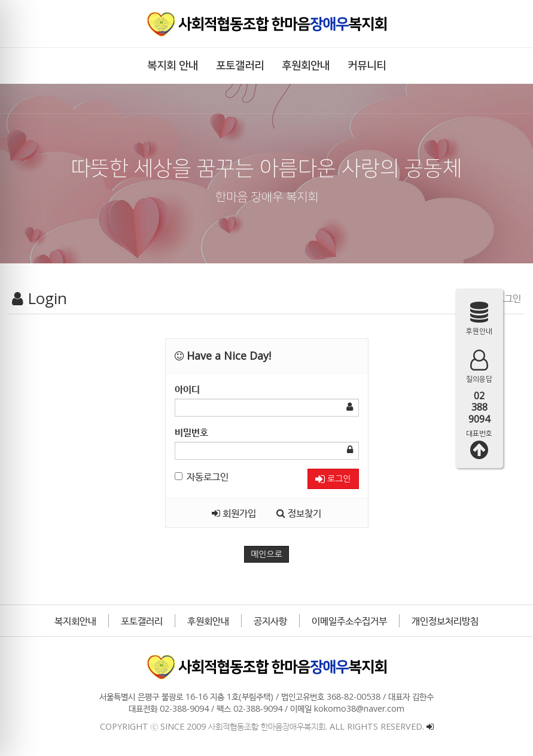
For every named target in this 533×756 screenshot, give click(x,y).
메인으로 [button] (266, 554)
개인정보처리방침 (445, 621)
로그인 (333, 479)
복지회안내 (75, 621)
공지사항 (270, 621)
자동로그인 (202, 476)
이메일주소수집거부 (349, 621)
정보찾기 (299, 513)
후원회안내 (208, 621)
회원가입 (234, 513)
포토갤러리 (142, 621)
